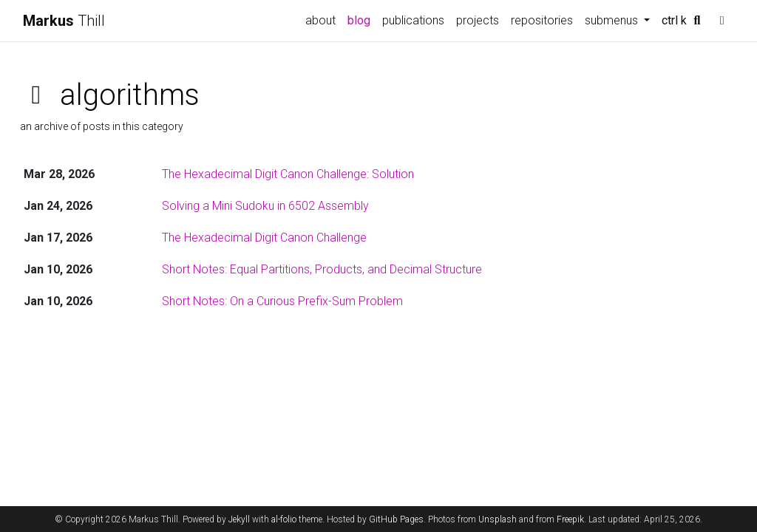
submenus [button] (613, 20)
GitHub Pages (396, 519)
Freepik (570, 519)
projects (478, 20)
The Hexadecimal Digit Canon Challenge (264, 238)
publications (413, 20)
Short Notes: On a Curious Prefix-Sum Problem (282, 301)
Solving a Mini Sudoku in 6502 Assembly (265, 206)
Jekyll (239, 519)
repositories (542, 20)
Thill (64, 21)
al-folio (284, 519)
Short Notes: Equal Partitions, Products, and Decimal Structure (322, 269)
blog (359, 20)
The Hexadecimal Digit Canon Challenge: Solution (288, 174)
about (320, 20)
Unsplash (498, 519)
